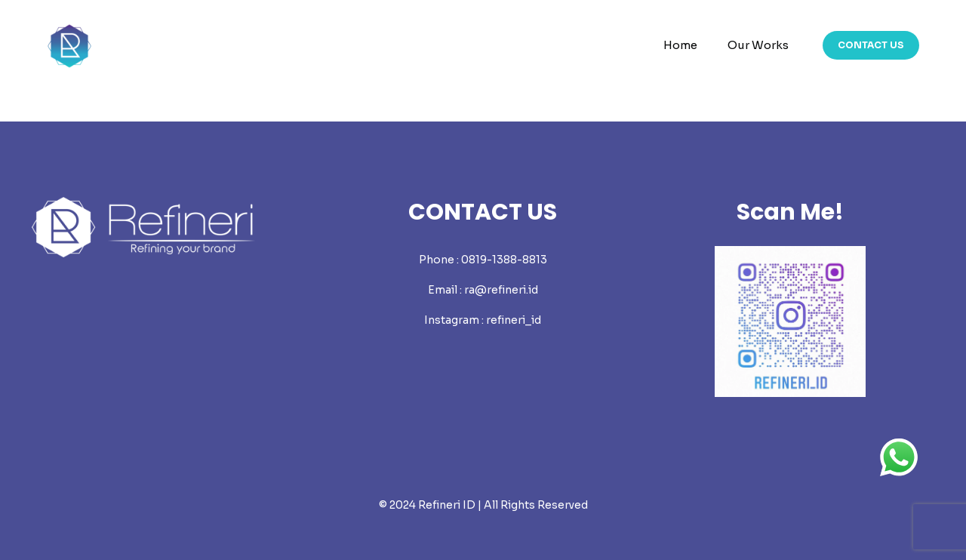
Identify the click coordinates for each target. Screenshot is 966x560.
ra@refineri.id (501, 290)
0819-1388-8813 (504, 260)
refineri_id (514, 320)
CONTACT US (871, 45)
